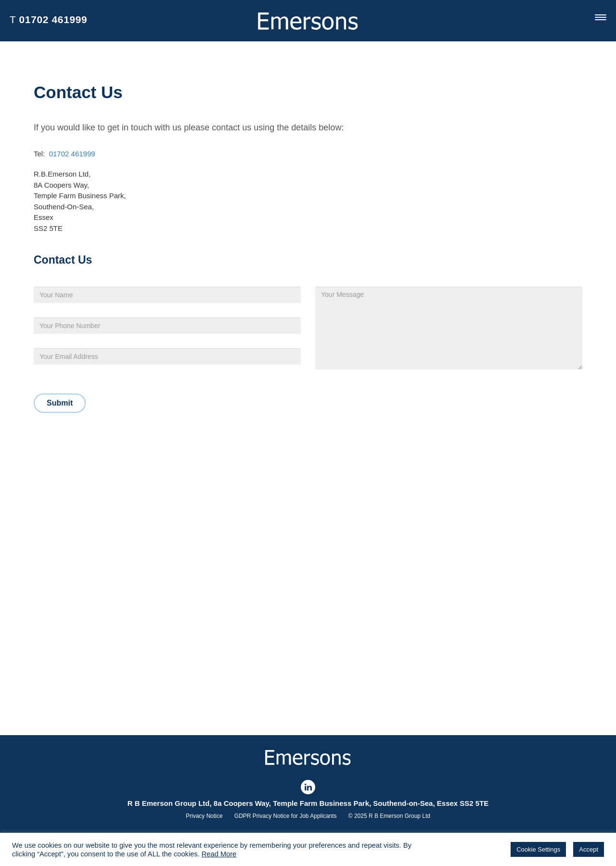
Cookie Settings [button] (538, 849)
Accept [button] (589, 849)
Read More (219, 854)
